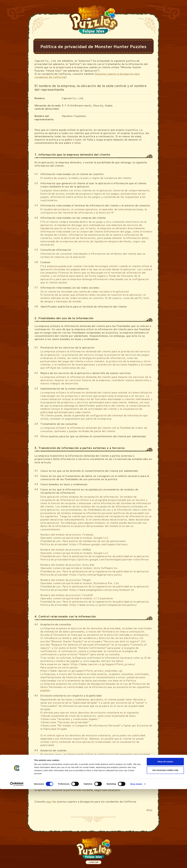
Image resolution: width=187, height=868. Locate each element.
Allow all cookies (165, 840)
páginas (45, 690)
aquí (49, 801)
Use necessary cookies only (165, 849)
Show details (136, 863)
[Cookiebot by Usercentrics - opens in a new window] (17, 863)
